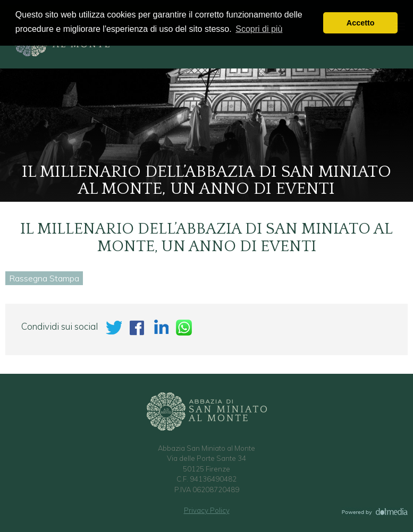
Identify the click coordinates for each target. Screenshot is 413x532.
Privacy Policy (207, 510)
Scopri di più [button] (259, 29)
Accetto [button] (361, 23)
